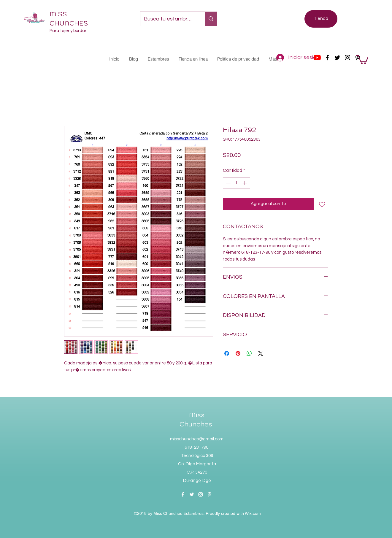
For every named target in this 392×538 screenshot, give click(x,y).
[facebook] (327, 58)
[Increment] (245, 183)
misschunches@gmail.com (197, 439)
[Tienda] (321, 19)
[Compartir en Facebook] (227, 353)
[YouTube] (317, 58)
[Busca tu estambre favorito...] (168, 19)
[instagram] (347, 58)
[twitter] (337, 58)
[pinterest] (210, 494)
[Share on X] (261, 353)
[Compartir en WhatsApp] (249, 353)
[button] (158, 59)
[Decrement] (228, 183)
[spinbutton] (236, 183)
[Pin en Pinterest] (238, 353)
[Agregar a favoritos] (322, 204)
